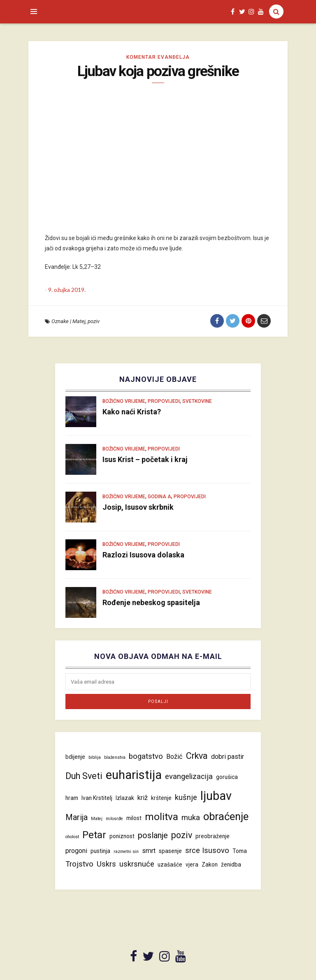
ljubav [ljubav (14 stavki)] (216, 796)
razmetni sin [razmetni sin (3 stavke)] (126, 852)
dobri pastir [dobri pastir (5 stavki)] (228, 757)
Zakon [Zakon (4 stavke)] (210, 864)
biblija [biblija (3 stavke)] (95, 757)
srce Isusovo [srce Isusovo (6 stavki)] (207, 851)
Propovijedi (164, 401)
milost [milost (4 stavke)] (134, 818)
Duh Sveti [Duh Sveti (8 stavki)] (84, 776)
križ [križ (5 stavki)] (143, 798)
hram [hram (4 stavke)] (72, 798)
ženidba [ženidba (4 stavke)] (231, 864)
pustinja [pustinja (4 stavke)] (100, 851)
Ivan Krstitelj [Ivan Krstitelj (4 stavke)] (97, 798)
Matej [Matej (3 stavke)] (97, 819)
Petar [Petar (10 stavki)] (94, 835)
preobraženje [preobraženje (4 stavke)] (213, 836)
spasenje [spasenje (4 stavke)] (170, 851)
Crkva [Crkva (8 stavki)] (197, 756)
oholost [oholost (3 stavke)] (72, 837)
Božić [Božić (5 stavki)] (174, 757)
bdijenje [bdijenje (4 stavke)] (75, 757)
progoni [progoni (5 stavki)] (76, 851)
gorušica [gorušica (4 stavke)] (227, 777)
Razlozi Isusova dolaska (143, 555)
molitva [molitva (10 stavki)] (161, 817)
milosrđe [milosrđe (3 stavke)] (114, 819)
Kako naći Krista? (132, 412)
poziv (94, 321)
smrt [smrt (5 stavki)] (149, 851)
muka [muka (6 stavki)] (191, 818)
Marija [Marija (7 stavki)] (77, 817)
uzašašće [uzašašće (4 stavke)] (170, 864)
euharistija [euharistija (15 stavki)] (134, 775)
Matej (79, 321)
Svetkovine (197, 401)
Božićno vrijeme (124, 401)
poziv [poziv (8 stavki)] (182, 835)
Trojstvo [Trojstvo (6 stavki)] (79, 864)
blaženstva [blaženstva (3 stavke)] (115, 757)
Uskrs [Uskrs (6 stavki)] (106, 864)
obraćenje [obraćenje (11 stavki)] (226, 816)
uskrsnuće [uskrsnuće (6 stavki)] (137, 864)
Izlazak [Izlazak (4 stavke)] (125, 798)
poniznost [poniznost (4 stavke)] (122, 836)
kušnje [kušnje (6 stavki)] (186, 797)
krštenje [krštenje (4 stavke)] (161, 798)
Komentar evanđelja (158, 57)
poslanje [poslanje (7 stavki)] (153, 835)
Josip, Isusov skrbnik (138, 507)
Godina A (159, 497)
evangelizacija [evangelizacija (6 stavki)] (189, 777)
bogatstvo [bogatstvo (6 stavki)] (146, 756)
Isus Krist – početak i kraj (145, 459)
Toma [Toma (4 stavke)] (240, 851)
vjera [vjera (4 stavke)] (192, 864)
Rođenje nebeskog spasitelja (151, 602)
